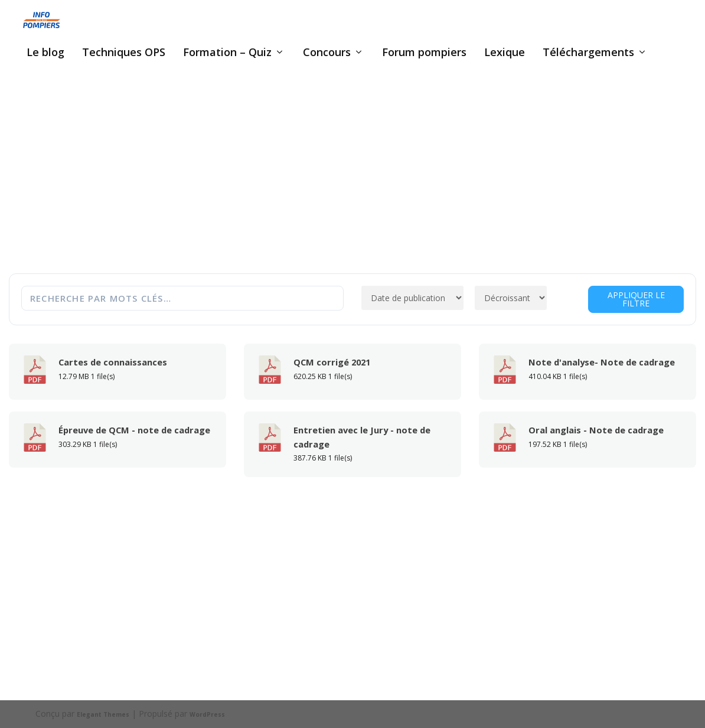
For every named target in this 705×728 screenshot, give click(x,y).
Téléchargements (588, 53)
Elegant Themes (103, 714)
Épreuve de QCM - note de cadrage (134, 430)
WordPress (207, 714)
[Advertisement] (353, 181)
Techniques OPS (124, 53)
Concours (327, 53)
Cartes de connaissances (113, 362)
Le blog (45, 53)
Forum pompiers (424, 53)
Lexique (505, 53)
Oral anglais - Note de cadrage (596, 430)
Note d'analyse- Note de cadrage (602, 362)
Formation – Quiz (227, 53)
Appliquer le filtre (636, 299)
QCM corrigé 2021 (332, 362)
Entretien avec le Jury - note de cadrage (362, 437)
